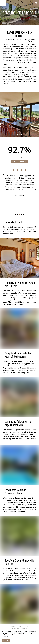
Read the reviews (20, 161)
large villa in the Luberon (18, 68)
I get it (6, 640)
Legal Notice (16, 628)
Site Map (24, 628)
